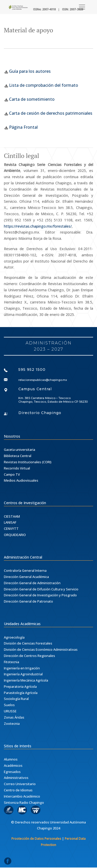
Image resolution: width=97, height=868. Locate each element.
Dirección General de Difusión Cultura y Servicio (41, 589)
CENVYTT (11, 529)
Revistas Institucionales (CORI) (28, 462)
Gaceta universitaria (20, 450)
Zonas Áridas (14, 717)
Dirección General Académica (26, 577)
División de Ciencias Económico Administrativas (41, 649)
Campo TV (12, 474)
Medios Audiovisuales (21, 480)
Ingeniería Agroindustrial (23, 674)
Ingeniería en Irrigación (22, 668)
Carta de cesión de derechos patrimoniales (51, 113)
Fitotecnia (12, 662)
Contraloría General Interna (25, 570)
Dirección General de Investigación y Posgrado (40, 595)
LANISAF (10, 522)
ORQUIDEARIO (15, 535)
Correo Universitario (20, 784)
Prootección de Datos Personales (36, 839)
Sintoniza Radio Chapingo (24, 802)
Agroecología (14, 637)
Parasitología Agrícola (21, 693)
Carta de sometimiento (29, 99)
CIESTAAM (12, 516)
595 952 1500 (32, 370)
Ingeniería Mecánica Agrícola (26, 680)
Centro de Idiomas (18, 790)
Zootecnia (12, 724)
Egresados (12, 772)
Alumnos (11, 759)
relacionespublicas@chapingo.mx (43, 380)
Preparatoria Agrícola (20, 686)
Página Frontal (23, 127)
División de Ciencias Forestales (28, 643)
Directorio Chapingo (40, 413)
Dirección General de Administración (32, 583)
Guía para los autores (27, 71)
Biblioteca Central (18, 456)
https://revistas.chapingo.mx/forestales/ (38, 226)
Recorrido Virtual (17, 468)
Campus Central (35, 389)
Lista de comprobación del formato (41, 85)
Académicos (13, 765)
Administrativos (16, 778)
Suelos (9, 705)
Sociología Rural (16, 699)
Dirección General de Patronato (28, 601)
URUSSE (10, 711)
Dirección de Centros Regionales (29, 656)
